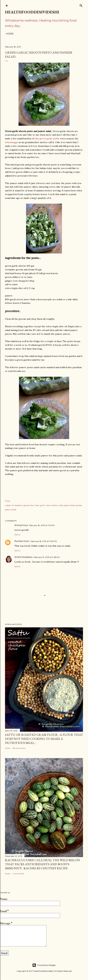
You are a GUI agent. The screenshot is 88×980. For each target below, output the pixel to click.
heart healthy (52, 505)
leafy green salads (67, 505)
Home (10, 34)
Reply (17, 535)
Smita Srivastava (23, 557)
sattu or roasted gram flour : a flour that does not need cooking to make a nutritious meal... (44, 739)
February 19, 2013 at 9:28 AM (47, 557)
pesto (7, 510)
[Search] (81, 5)
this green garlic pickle (47, 139)
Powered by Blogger (44, 965)
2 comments (18, 874)
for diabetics (17, 505)
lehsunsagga (12, 142)
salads (13, 510)
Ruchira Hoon (22, 541)
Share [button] (8, 501)
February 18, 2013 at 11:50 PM (44, 541)
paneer (79, 505)
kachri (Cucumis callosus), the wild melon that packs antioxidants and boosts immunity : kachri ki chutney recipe (42, 864)
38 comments (19, 748)
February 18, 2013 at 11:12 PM (42, 525)
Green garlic (40, 505)
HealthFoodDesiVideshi (32, 12)
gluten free (28, 505)
